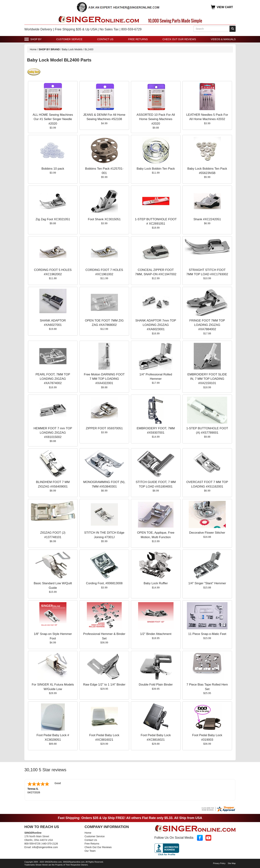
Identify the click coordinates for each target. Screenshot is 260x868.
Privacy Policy (219, 863)
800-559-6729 (32, 844)
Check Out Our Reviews (179, 39)
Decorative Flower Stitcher (207, 533)
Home (33, 49)
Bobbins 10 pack (53, 169)
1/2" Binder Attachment (156, 634)
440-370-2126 (50, 844)
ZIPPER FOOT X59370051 (104, 428)
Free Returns (138, 39)
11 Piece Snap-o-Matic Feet (207, 634)
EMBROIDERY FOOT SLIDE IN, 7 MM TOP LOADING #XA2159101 (207, 379)
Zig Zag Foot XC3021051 (53, 219)
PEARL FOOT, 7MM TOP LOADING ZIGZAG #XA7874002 (53, 379)
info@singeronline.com (45, 847)
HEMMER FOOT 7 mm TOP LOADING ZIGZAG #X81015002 (53, 433)
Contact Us (105, 39)
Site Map (232, 863)
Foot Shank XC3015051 (104, 219)
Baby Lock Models (72, 49)
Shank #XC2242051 (207, 219)
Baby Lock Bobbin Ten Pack (156, 169)
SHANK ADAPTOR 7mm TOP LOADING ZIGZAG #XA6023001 (156, 325)
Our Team (90, 851)
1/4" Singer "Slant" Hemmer (207, 583)
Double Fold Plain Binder (156, 685)
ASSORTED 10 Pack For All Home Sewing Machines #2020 (156, 119)
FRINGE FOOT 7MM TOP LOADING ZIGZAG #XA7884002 (207, 325)
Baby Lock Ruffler (156, 583)
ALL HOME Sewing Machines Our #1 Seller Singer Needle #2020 (53, 119)
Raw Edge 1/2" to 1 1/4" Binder (104, 685)
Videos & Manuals (223, 39)
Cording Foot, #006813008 (104, 583)
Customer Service (69, 39)
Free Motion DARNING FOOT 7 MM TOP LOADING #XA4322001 (104, 379)
